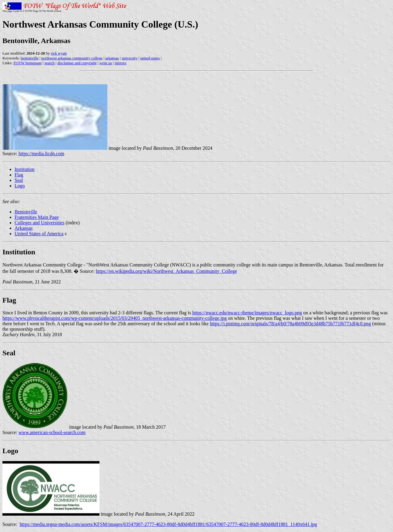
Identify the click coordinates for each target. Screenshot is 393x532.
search (50, 63)
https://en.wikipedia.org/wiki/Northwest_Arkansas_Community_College (166, 271)
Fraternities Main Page (37, 217)
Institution (25, 169)
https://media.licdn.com (41, 154)
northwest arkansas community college (72, 58)
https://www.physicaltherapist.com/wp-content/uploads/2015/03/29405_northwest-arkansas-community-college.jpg (115, 318)
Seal (19, 180)
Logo (20, 186)
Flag (19, 175)
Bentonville (26, 212)
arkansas (112, 58)
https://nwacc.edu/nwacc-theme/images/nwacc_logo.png (247, 313)
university (129, 58)
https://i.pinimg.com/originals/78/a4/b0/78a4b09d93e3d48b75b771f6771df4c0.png (290, 324)
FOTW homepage (27, 63)
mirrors (120, 63)
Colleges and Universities (39, 223)
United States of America (39, 234)
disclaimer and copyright (77, 63)
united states (150, 58)
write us (106, 63)
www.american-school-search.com (52, 432)
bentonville (30, 58)
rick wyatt (59, 53)
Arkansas (24, 228)
